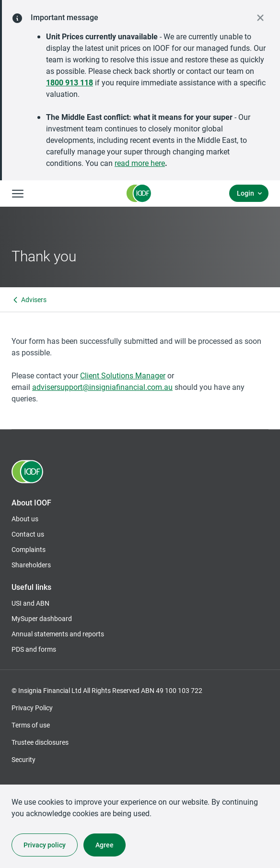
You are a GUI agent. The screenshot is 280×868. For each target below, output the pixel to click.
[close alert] (260, 18)
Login (245, 193)
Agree (105, 845)
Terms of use (31, 725)
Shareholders (31, 565)
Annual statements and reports (58, 634)
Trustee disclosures (40, 742)
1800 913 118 (70, 82)
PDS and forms (34, 649)
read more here (140, 163)
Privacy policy (45, 845)
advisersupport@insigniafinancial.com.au (102, 387)
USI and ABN (30, 603)
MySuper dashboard (42, 619)
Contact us (28, 534)
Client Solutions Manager (123, 375)
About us (25, 519)
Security (23, 759)
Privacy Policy (32, 708)
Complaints (29, 549)
